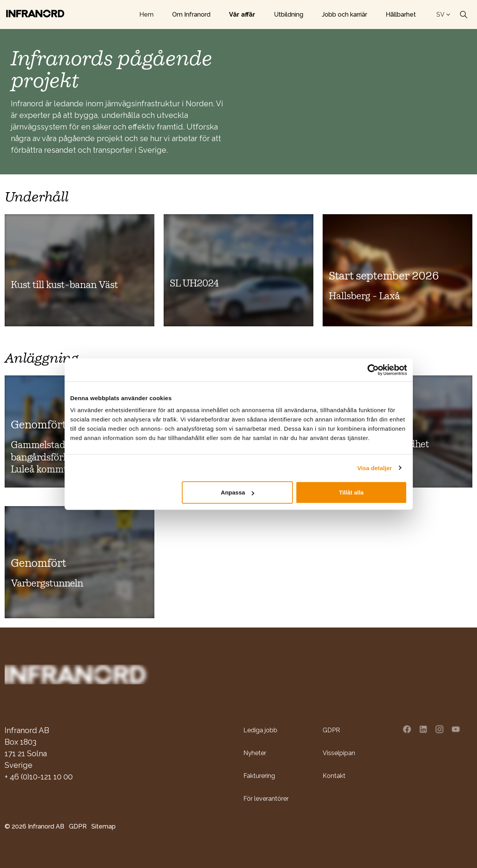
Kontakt (334, 775)
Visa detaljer (375, 468)
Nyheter (255, 753)
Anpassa (238, 492)
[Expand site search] (463, 15)
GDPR (331, 730)
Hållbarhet (401, 14)
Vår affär (242, 14)
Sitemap (103, 826)
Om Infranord (191, 14)
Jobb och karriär (344, 14)
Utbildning (289, 14)
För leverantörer (266, 798)
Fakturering (259, 775)
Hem (146, 14)
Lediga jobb (260, 730)
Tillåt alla (351, 492)
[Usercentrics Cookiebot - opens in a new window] (373, 370)
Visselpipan (339, 753)
